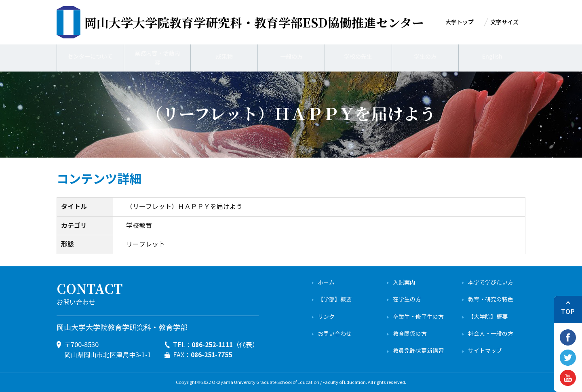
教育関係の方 (410, 334)
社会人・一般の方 (491, 334)
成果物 (224, 57)
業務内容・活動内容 (157, 57)
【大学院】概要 (488, 317)
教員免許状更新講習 (418, 351)
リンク (326, 317)
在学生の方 (407, 300)
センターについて (90, 57)
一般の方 (291, 57)
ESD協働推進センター (254, 22)
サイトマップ (485, 351)
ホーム (326, 283)
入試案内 (404, 283)
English (492, 57)
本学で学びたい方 (491, 283)
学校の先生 (358, 57)
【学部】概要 (335, 300)
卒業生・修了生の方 (418, 317)
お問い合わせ (335, 334)
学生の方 (425, 57)
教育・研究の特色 (491, 300)
